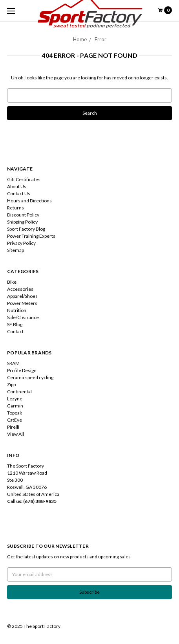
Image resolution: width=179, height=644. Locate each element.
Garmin (15, 406)
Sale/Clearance (23, 317)
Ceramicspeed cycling (30, 377)
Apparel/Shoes (22, 296)
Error (100, 39)
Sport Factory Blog (26, 229)
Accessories (20, 289)
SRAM (13, 363)
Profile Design (22, 370)
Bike (12, 282)
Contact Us (19, 194)
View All (16, 434)
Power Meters (22, 303)
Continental (19, 392)
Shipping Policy (22, 222)
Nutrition (17, 310)
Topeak (15, 413)
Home (80, 39)
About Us (17, 186)
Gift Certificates (24, 179)
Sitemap (16, 250)
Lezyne (15, 399)
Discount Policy (23, 215)
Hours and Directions (29, 201)
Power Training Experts (31, 236)
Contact (15, 331)
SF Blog (15, 324)
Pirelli (13, 427)
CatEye (15, 420)
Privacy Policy (21, 243)
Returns (16, 208)
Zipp (11, 384)
